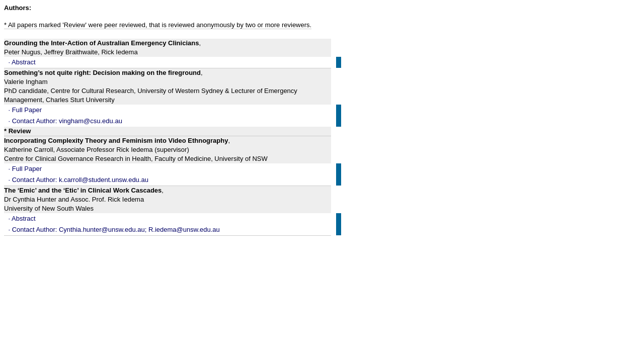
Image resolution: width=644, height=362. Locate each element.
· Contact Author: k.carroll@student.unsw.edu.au (78, 180)
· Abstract (22, 62)
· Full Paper (25, 110)
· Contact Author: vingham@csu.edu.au (65, 121)
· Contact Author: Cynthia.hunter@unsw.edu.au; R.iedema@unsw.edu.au (114, 230)
